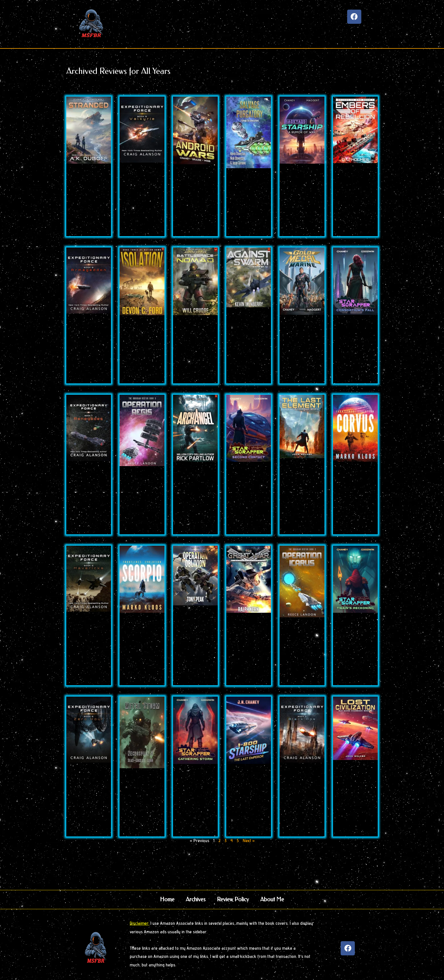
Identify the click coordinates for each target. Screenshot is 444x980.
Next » (249, 841)
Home (167, 899)
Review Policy (233, 899)
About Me (272, 899)
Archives (196, 899)
